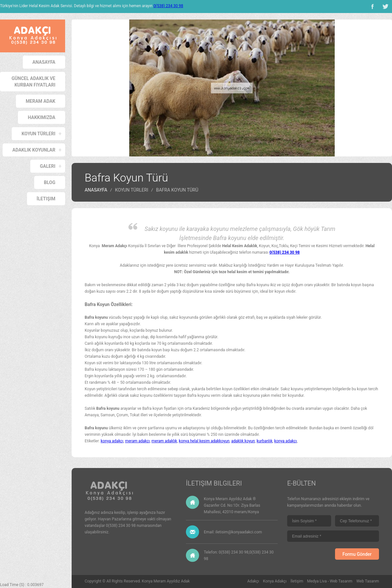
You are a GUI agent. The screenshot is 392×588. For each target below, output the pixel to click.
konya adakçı (112, 441)
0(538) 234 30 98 (168, 6)
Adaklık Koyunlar (34, 150)
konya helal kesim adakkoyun (204, 441)
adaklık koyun (243, 441)
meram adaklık (164, 441)
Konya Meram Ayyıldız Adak (166, 581)
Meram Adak (41, 101)
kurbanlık (265, 441)
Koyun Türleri (38, 134)
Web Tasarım (368, 581)
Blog (50, 182)
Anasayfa (44, 62)
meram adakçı (137, 441)
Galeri (48, 166)
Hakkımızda (42, 117)
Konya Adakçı (275, 581)
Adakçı (253, 581)
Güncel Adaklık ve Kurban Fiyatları (34, 82)
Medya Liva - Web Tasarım (330, 581)
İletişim (46, 199)
